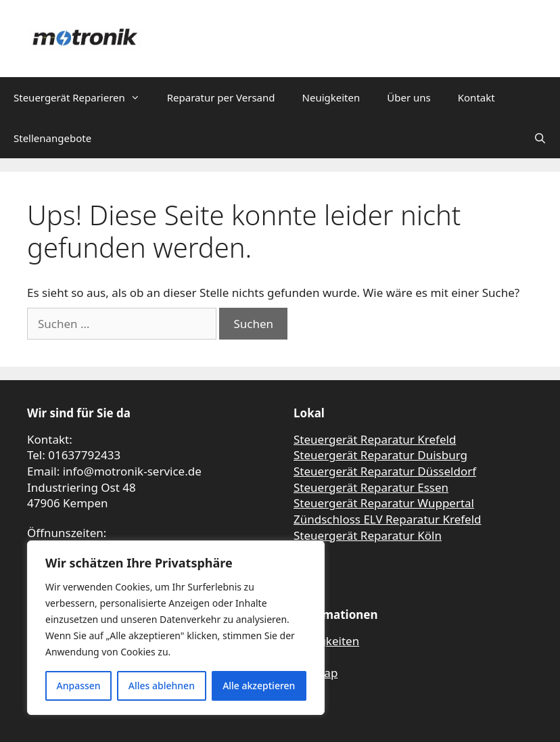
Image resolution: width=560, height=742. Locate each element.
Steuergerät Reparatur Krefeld (375, 439)
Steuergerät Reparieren (84, 97)
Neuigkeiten (331, 97)
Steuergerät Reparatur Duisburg (380, 455)
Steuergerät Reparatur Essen (371, 487)
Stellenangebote (52, 138)
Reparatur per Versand (221, 97)
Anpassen (79, 686)
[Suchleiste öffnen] (540, 138)
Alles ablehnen (162, 686)
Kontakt (476, 97)
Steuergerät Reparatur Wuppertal (384, 503)
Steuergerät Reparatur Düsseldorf (385, 471)
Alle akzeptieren (259, 686)
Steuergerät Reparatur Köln (368, 535)
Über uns (409, 97)
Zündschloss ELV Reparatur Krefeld (388, 519)
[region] (176, 628)
